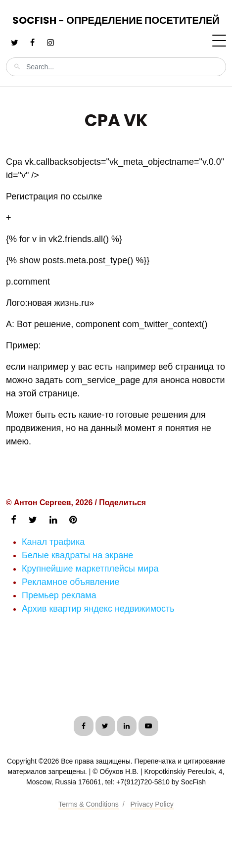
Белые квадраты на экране (77, 555)
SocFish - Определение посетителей (116, 20)
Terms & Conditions (88, 804)
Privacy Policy (152, 804)
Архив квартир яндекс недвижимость (98, 609)
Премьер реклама (59, 595)
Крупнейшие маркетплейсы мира (90, 569)
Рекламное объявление (71, 582)
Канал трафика (53, 542)
